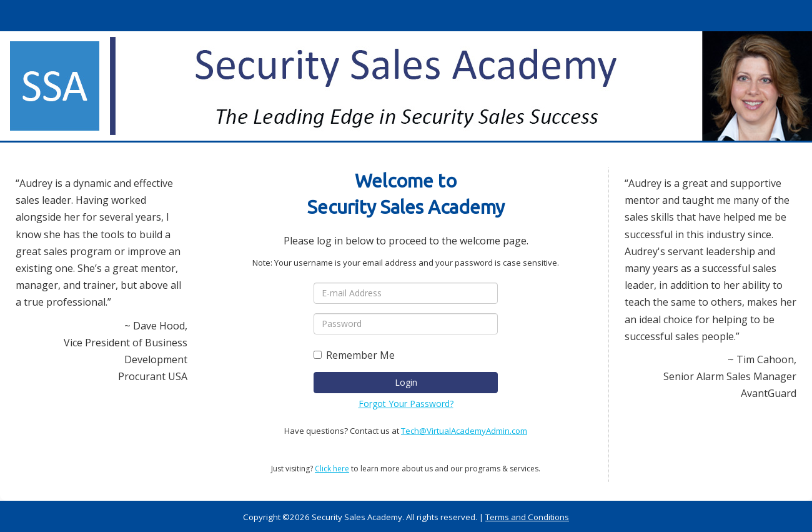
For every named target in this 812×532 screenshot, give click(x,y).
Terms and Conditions (527, 517)
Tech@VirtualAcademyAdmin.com (464, 431)
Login (406, 382)
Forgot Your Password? (406, 404)
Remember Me (354, 355)
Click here (332, 469)
